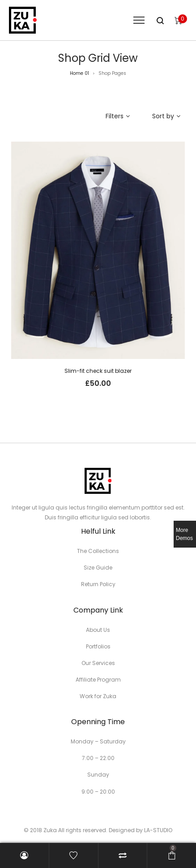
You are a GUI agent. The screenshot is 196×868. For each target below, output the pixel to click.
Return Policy (98, 584)
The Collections (98, 551)
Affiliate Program (98, 680)
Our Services (98, 663)
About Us (98, 630)
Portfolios (98, 646)
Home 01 (79, 73)
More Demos (184, 534)
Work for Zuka (98, 696)
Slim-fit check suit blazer (98, 371)
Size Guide (98, 568)
